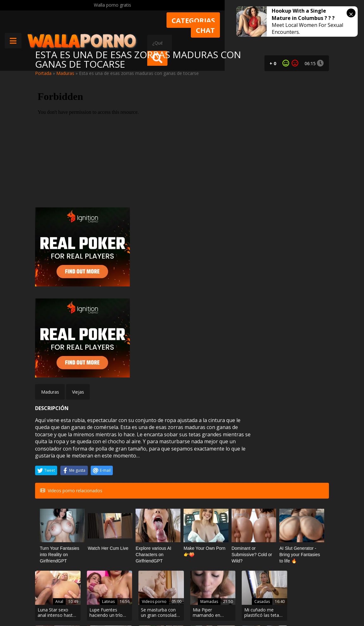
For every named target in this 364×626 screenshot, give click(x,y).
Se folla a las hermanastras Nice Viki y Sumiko (156, 542)
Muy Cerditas (105, 575)
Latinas (105, 477)
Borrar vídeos (136, 604)
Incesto (105, 530)
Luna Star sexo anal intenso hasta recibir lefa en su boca (56, 488)
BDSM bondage (202, 523)
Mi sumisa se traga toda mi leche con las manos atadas (202, 542)
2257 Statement (223, 604)
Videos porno (150, 470)
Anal (57, 477)
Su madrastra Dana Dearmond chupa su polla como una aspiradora (105, 542)
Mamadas (203, 477)
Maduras (65, 73)
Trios (157, 530)
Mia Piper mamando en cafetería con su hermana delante (205, 488)
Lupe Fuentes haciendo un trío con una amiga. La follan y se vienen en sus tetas (106, 488)
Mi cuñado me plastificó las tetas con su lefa (256, 488)
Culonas (54, 530)
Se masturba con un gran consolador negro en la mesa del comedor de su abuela (156, 488)
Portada (43, 73)
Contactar (102, 587)
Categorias (235, 20)
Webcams (253, 530)
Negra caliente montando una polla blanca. (53, 542)
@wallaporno (305, 598)
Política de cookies (178, 604)
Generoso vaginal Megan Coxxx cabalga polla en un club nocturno (306, 488)
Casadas (254, 477)
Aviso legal (103, 604)
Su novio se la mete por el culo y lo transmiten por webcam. (256, 542)
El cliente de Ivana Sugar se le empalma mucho (306, 542)
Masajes (304, 530)
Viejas (78, 269)
